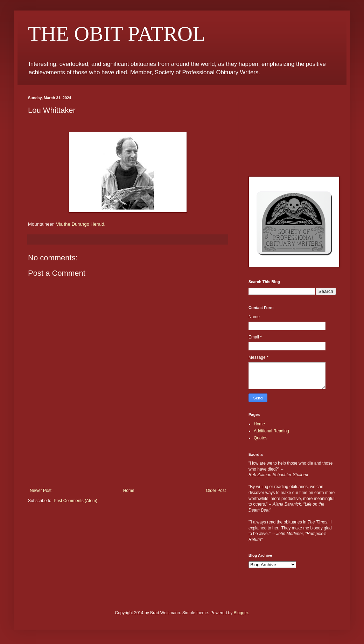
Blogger (241, 613)
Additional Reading (271, 431)
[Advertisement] (128, 457)
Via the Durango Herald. (81, 224)
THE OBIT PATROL (117, 34)
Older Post (216, 491)
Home (129, 491)
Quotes (261, 438)
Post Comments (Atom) (75, 501)
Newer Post (41, 491)
